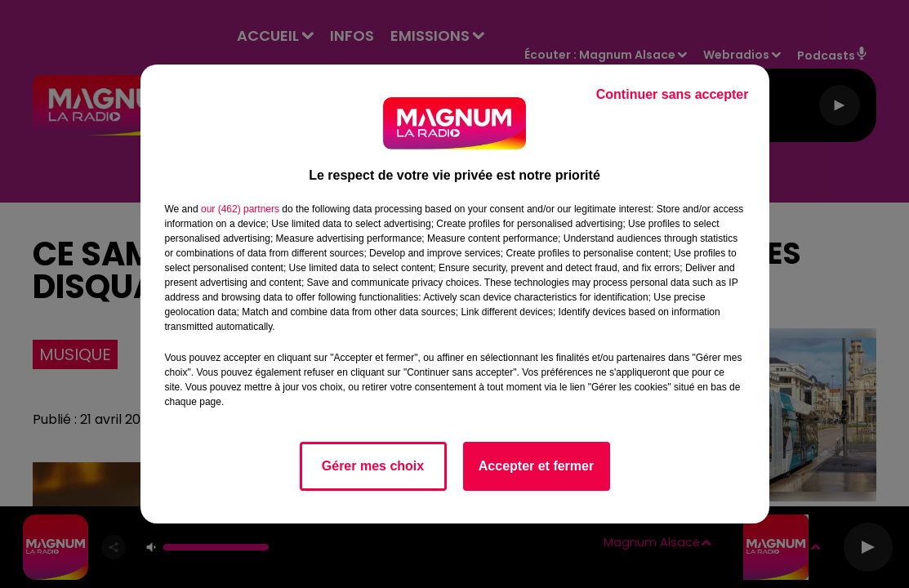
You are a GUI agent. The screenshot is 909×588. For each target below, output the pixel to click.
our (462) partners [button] (240, 209)
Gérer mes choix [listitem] (373, 466)
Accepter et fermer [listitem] (536, 466)
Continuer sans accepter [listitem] (673, 94)
